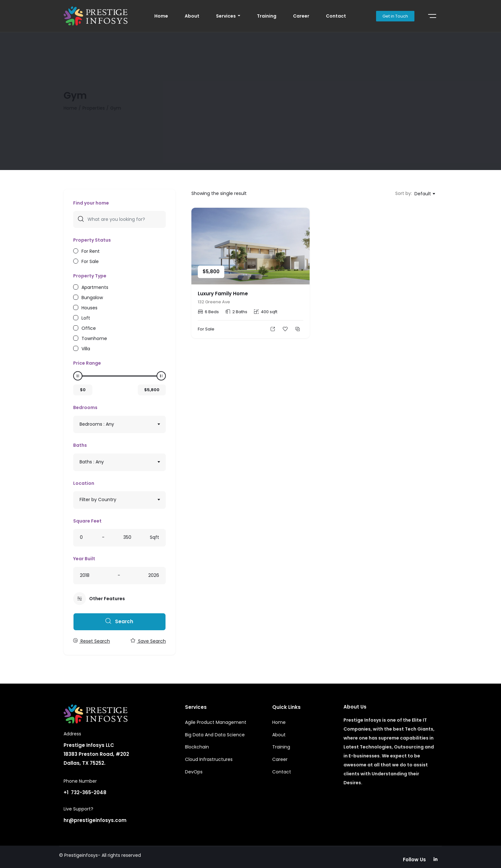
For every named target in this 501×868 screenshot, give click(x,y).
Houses (89, 307)
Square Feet (87, 521)
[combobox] (119, 425)
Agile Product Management (216, 722)
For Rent (91, 251)
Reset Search (92, 641)
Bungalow (92, 297)
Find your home (91, 203)
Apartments (95, 287)
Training (267, 16)
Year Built (84, 559)
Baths (80, 445)
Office (89, 328)
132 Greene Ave (214, 302)
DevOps (194, 772)
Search (119, 621)
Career (301, 16)
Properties (94, 108)
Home (161, 16)
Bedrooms (85, 407)
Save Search (148, 641)
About (192, 16)
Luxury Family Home (223, 294)
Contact (336, 16)
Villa (86, 348)
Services (226, 16)
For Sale (90, 261)
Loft (86, 318)
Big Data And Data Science (215, 735)
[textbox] (119, 424)
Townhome (94, 338)
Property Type (90, 276)
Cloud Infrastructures (209, 759)
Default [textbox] (423, 194)
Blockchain (197, 747)
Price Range (87, 363)
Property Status (92, 240)
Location (84, 483)
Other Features (99, 599)
